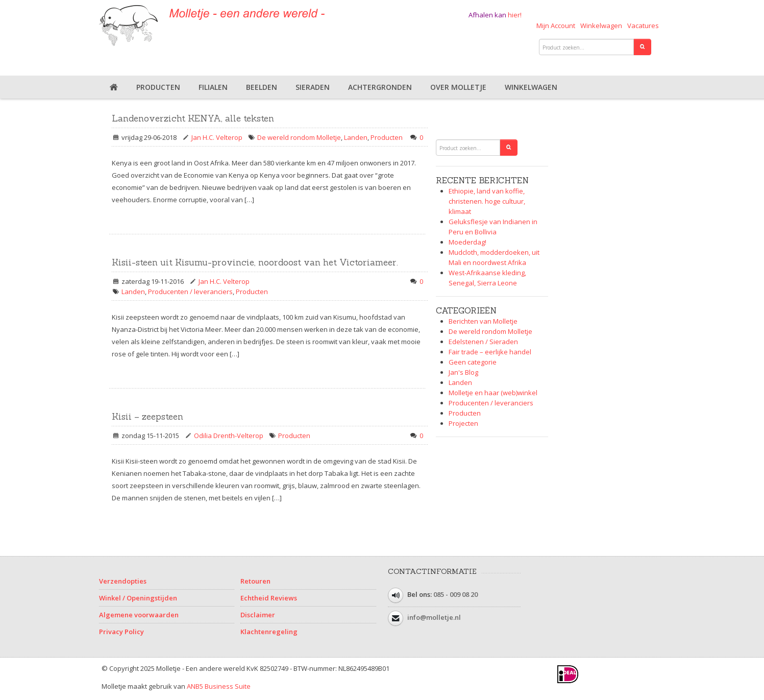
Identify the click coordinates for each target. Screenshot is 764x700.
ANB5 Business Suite (219, 686)
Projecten (463, 423)
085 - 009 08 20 (455, 594)
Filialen (213, 87)
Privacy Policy (121, 632)
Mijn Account (556, 26)
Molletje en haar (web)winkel (493, 393)
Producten (158, 87)
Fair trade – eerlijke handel (490, 352)
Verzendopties (123, 581)
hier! (515, 15)
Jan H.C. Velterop (217, 137)
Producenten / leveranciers (190, 292)
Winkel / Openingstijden (138, 598)
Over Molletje (458, 87)
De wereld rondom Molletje (299, 137)
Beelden (262, 87)
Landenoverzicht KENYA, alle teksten (193, 118)
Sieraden (313, 87)
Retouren (255, 581)
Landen (356, 137)
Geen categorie (473, 362)
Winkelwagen (601, 26)
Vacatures (643, 26)
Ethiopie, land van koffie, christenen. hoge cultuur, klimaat (487, 201)
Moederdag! (467, 242)
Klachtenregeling (269, 632)
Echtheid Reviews (269, 598)
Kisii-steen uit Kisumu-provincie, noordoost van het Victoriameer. (255, 262)
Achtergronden (380, 87)
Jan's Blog (463, 372)
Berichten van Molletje (483, 321)
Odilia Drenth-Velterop (229, 436)
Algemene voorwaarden (139, 615)
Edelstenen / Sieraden (483, 342)
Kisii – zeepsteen (147, 417)
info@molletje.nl (434, 617)
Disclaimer (258, 615)
